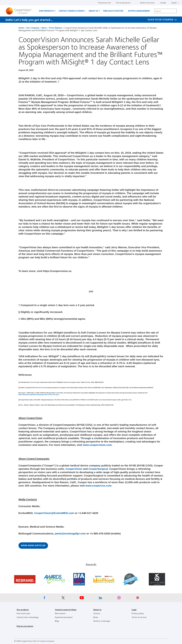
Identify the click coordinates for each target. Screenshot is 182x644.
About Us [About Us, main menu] (93, 11)
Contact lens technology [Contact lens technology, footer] (28, 617)
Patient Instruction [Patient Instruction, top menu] (147, 3)
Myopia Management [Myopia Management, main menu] (139, 11)
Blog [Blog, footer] (57, 621)
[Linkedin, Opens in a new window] (100, 598)
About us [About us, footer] (97, 610)
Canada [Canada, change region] (163, 3)
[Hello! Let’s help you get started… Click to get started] (91, 20)
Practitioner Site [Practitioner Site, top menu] (104, 3)
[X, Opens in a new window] (63, 598)
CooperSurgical (98, 469)
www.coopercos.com (98, 486)
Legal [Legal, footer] (134, 610)
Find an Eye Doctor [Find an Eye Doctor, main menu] (113, 11)
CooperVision (74, 469)
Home (21, 28)
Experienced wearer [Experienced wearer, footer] (64, 617)
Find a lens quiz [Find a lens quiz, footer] (23, 613)
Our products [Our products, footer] (23, 610)
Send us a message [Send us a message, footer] (102, 621)
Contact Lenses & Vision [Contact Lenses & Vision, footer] (66, 610)
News (44, 28)
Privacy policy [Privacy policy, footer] (138, 613)
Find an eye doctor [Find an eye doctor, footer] (25, 626)
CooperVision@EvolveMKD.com (54, 513)
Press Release (56, 28)
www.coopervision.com (97, 445)
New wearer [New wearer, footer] (60, 613)
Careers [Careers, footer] (97, 613)
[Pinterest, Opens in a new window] (138, 598)
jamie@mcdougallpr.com (70, 533)
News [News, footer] (96, 617)
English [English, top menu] (174, 3)
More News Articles (33, 545)
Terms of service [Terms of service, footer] (139, 617)
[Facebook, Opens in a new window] (45, 598)
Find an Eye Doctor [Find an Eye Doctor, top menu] (123, 3)
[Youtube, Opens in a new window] (82, 598)
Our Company (33, 28)
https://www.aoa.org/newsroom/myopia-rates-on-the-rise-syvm (39, 395)
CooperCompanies (47, 641)
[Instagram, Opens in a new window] (119, 598)
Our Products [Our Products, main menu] (46, 11)
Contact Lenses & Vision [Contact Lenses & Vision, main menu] (71, 11)
